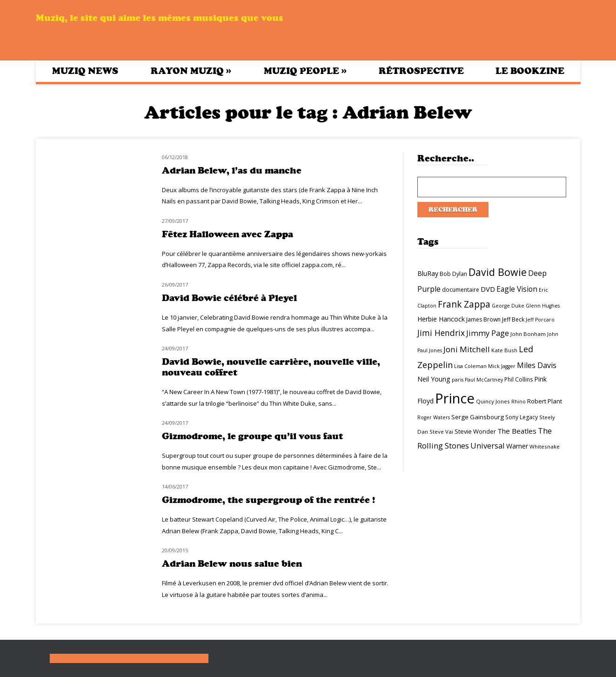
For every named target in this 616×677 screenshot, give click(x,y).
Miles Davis (537, 365)
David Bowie (498, 272)
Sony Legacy (522, 417)
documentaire (461, 290)
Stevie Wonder (475, 431)
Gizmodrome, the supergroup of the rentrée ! (268, 500)
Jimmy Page (488, 333)
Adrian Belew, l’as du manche (232, 171)
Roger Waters (434, 417)
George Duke (508, 306)
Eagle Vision (517, 289)
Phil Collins (519, 379)
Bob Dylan (453, 274)
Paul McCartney (484, 380)
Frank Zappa (464, 304)
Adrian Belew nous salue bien (232, 564)
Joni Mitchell (467, 349)
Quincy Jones (493, 401)
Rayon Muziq (191, 71)
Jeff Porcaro (540, 320)
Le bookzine (530, 71)
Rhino (519, 402)
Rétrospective (421, 71)
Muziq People (305, 71)
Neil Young (434, 379)
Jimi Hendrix (441, 333)
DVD (488, 289)
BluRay (428, 273)
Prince (455, 398)
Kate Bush (504, 350)
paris (458, 380)
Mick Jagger (502, 366)
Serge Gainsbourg (478, 417)
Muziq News (85, 71)
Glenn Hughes (543, 306)
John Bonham (528, 334)
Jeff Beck (513, 319)
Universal (488, 446)
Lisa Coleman (470, 366)
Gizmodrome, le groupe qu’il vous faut (252, 436)
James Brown (483, 319)
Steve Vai (441, 432)
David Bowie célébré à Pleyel (229, 298)
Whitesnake (545, 446)
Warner (517, 446)
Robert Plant (545, 401)
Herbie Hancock (441, 319)
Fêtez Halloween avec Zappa (228, 234)
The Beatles (517, 431)
